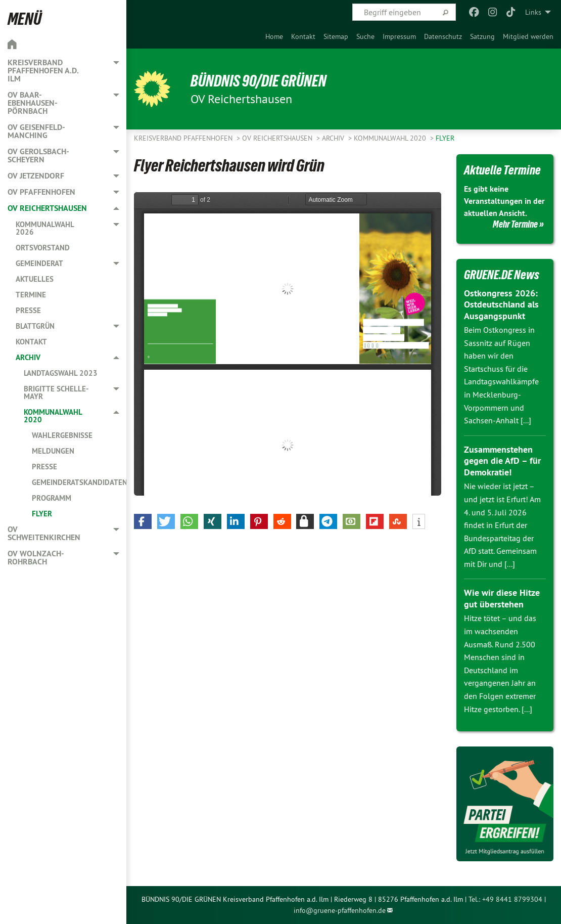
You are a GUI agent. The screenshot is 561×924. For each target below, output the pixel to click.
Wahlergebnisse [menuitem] (62, 435)
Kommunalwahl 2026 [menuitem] (45, 228)
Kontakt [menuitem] (31, 342)
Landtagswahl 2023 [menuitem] (61, 373)
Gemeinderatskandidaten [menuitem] (79, 482)
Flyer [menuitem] (42, 514)
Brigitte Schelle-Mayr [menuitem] (56, 392)
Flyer (445, 138)
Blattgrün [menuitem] (35, 326)
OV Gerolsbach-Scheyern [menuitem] (38, 156)
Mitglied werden (528, 36)
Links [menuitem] (533, 12)
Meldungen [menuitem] (53, 451)
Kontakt (303, 36)
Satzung (482, 36)
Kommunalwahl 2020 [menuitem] (53, 416)
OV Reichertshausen (278, 138)
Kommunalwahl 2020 (391, 138)
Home (274, 36)
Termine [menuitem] (31, 295)
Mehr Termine (515, 224)
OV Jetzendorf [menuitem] (36, 176)
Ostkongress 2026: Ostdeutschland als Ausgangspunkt (501, 304)
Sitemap (336, 36)
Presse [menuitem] (28, 310)
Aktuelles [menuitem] (35, 279)
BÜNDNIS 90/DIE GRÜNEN (259, 81)
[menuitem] (274, 36)
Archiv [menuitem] (28, 357)
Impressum (399, 36)
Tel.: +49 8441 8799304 (505, 899)
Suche (365, 36)
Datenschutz (443, 36)
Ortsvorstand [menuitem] (43, 248)
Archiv (334, 138)
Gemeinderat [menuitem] (39, 263)
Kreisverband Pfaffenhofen (184, 138)
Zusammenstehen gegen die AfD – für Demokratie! (502, 461)
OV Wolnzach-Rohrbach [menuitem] (36, 558)
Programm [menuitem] (52, 498)
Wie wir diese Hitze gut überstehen (502, 598)
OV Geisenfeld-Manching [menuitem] (36, 131)
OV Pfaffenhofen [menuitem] (41, 192)
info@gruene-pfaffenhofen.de (340, 910)
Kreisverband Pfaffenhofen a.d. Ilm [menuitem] (43, 71)
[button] (143, 521)
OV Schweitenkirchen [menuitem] (44, 533)
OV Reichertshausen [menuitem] (47, 208)
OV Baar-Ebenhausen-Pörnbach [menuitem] (33, 103)
